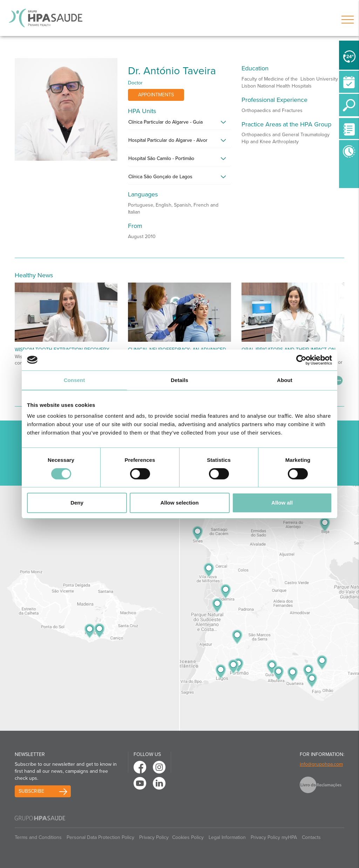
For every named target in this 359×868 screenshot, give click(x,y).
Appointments (156, 95)
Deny (77, 503)
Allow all (282, 503)
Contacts (311, 837)
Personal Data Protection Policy (100, 837)
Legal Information (227, 837)
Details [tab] (179, 380)
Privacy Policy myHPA (274, 837)
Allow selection (179, 503)
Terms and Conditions (38, 837)
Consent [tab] (74, 380)
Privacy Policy (154, 837)
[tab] (179, 124)
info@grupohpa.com (321, 764)
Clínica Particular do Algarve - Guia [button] (165, 122)
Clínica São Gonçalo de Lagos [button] (160, 177)
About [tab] (285, 380)
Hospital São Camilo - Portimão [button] (161, 158)
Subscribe (31, 791)
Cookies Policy (188, 837)
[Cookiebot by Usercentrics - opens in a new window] (301, 360)
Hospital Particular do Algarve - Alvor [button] (168, 140)
